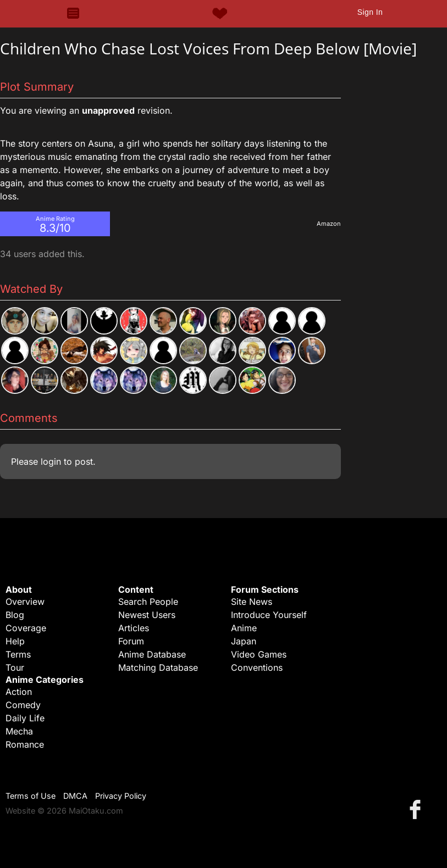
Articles (134, 628)
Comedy (23, 705)
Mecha (19, 731)
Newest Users (147, 615)
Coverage (26, 628)
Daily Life (25, 718)
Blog (15, 615)
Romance (25, 744)
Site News (252, 602)
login (51, 461)
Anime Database (152, 654)
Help (15, 641)
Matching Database (158, 667)
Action (19, 692)
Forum (131, 641)
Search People (148, 602)
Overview (25, 602)
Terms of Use (31, 796)
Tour (15, 667)
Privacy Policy (121, 796)
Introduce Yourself (269, 615)
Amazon (329, 224)
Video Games (259, 654)
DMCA (75, 796)
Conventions (257, 667)
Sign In (370, 12)
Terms (18, 654)
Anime (244, 628)
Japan (244, 641)
